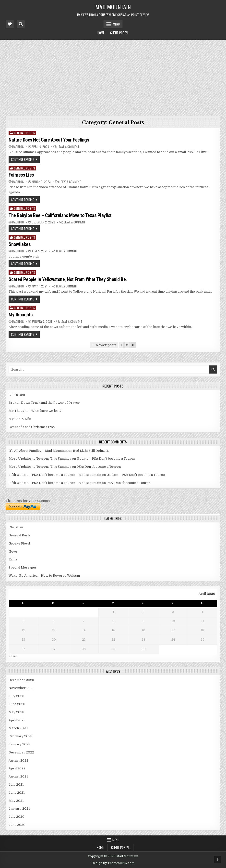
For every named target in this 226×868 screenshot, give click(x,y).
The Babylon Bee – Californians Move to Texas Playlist (60, 215)
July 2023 (16, 696)
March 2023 (18, 728)
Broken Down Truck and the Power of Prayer (44, 403)
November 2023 (22, 688)
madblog (18, 147)
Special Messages (23, 567)
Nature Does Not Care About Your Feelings (49, 140)
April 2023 (17, 720)
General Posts (25, 133)
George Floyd (19, 543)
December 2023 (21, 680)
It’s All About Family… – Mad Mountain (38, 451)
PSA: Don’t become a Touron (99, 467)
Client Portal (119, 33)
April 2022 (17, 768)
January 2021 (19, 809)
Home (101, 33)
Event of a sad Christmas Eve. (32, 427)
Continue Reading (23, 159)
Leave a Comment (69, 147)
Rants (13, 559)
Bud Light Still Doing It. (91, 451)
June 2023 (17, 704)
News (13, 551)
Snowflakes (19, 244)
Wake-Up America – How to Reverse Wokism (44, 576)
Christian (16, 527)
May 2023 (16, 712)
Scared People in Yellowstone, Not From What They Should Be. (68, 279)
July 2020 (17, 817)
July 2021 (16, 784)
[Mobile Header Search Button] (21, 24)
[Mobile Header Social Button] (10, 24)
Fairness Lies (21, 175)
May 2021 (16, 801)
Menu (116, 24)
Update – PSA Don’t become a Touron (106, 459)
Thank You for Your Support (28, 501)
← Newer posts (104, 345)
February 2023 (20, 736)
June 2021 (17, 793)
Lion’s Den (17, 395)
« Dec (13, 656)
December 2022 (21, 752)
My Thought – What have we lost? (35, 411)
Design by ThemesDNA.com (113, 863)
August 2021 (18, 776)
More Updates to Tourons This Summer (40, 459)
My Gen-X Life (20, 419)
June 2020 (17, 825)
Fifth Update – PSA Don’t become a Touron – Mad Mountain (55, 475)
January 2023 (19, 744)
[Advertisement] (113, 77)
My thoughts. (21, 315)
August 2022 (18, 760)
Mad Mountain (113, 7)
